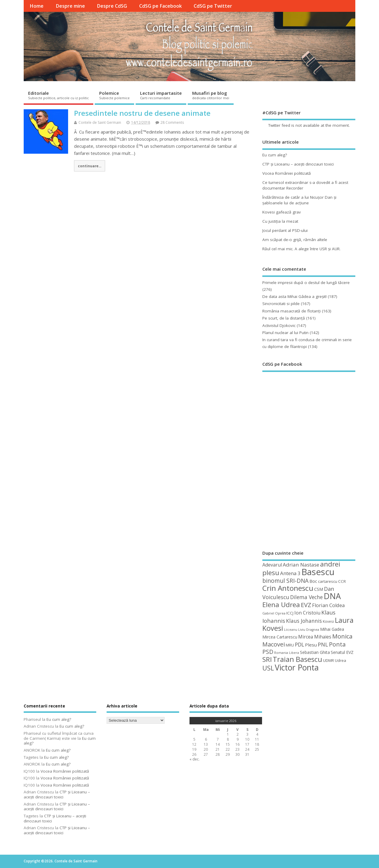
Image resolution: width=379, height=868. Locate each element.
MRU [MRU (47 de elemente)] (290, 645)
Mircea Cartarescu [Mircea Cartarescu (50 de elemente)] (280, 637)
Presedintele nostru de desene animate (142, 113)
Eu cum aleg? (275, 155)
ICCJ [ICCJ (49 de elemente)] (290, 613)
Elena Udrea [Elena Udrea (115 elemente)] (281, 605)
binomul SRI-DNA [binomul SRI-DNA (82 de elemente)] (285, 581)
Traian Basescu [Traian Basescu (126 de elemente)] (297, 659)
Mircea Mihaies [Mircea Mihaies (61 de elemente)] (315, 637)
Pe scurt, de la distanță (284, 318)
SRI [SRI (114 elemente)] (267, 659)
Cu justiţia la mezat (280, 221)
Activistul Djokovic (279, 325)
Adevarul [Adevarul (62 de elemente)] (272, 565)
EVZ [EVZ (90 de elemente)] (306, 605)
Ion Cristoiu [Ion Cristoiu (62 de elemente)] (307, 613)
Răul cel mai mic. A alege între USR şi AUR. (301, 249)
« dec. (195, 759)
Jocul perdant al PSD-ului (285, 230)
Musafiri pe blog (211, 95)
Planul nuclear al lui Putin (285, 333)
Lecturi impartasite (161, 95)
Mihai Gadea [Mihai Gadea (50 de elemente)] (332, 629)
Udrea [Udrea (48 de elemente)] (341, 660)
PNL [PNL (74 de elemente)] (323, 644)
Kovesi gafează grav (282, 212)
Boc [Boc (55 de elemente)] (313, 581)
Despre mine (70, 6)
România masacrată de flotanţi (292, 311)
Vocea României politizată (287, 173)
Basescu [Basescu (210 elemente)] (318, 572)
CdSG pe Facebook (160, 6)
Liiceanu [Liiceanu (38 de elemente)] (291, 630)
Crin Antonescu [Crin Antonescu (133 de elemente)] (288, 588)
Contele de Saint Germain (100, 122)
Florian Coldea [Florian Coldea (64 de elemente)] (328, 605)
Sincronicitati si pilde (281, 304)
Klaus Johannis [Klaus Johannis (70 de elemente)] (304, 621)
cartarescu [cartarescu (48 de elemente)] (328, 581)
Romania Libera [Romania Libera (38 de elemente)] (287, 653)
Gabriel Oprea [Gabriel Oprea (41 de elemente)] (274, 613)
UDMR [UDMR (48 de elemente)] (329, 660)
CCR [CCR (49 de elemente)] (342, 581)
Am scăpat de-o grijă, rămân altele (295, 240)
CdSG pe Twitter (213, 6)
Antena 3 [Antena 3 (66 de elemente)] (290, 573)
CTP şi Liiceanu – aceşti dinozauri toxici (298, 164)
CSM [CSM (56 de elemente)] (319, 589)
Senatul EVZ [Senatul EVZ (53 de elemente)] (342, 652)
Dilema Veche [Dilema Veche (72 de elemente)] (306, 597)
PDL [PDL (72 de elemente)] (299, 644)
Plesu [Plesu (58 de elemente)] (311, 645)
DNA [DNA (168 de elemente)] (332, 596)
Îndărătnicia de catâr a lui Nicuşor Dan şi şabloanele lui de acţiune (299, 200)
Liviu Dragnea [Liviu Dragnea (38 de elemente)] (309, 630)
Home (37, 6)
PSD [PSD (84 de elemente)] (268, 652)
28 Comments (172, 122)
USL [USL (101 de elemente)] (268, 668)
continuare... (90, 166)
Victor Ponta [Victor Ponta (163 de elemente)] (297, 668)
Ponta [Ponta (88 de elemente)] (337, 644)
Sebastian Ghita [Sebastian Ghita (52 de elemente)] (315, 652)
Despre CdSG (112, 6)
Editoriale (58, 95)
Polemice (114, 95)
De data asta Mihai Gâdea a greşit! (294, 296)
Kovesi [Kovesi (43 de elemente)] (328, 621)
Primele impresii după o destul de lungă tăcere (306, 283)
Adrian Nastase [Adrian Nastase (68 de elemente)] (301, 565)
